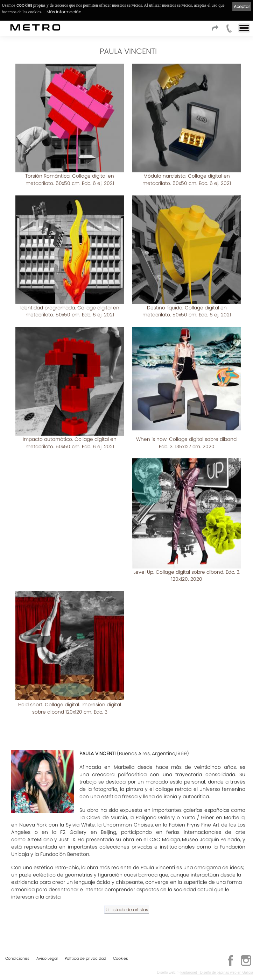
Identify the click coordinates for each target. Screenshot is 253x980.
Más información (64, 12)
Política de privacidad (85, 958)
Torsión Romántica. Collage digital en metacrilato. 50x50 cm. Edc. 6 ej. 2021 (70, 180)
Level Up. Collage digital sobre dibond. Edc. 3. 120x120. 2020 (187, 576)
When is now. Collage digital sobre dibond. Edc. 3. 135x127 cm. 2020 (187, 443)
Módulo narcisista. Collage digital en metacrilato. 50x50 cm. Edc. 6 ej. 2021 (187, 180)
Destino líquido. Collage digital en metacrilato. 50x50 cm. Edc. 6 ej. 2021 (187, 311)
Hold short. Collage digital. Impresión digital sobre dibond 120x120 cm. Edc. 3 (70, 708)
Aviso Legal (47, 958)
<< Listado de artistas (127, 910)
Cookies (121, 958)
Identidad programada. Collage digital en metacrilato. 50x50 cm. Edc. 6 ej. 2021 (70, 311)
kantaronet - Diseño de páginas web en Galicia (217, 972)
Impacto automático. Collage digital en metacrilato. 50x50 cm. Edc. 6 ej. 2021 (70, 443)
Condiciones (17, 958)
